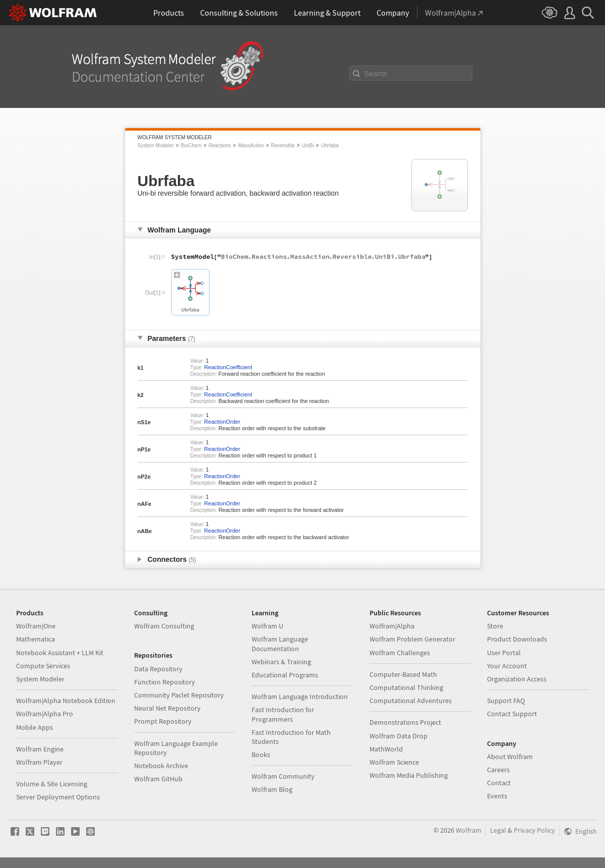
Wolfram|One (36, 626)
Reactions (220, 146)
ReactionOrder (222, 422)
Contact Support (512, 714)
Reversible (283, 146)
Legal (498, 830)
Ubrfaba (330, 146)
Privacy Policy (534, 830)
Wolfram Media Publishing (409, 775)
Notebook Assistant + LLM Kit (60, 653)
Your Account (507, 666)
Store (495, 626)
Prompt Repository (163, 721)
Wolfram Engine (40, 749)
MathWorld (386, 749)
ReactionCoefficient (228, 367)
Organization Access (517, 679)
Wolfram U (267, 626)
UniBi (308, 146)
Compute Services (43, 666)
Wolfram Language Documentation (280, 644)
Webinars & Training (281, 662)
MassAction (251, 146)
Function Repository (165, 682)
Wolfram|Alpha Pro (45, 714)
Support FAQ (506, 701)
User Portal (504, 653)
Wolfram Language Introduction (300, 697)
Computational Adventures (411, 701)
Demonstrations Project (405, 722)
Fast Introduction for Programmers (283, 714)
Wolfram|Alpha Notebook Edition (66, 701)
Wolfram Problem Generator (412, 639)
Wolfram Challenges (400, 653)
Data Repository (158, 669)
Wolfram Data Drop (399, 736)
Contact (499, 783)
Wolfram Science (394, 762)
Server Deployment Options (58, 797)
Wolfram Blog (272, 789)
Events (497, 796)
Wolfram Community (283, 776)
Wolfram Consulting (164, 626)
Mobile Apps (35, 727)
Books (261, 755)
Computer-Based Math (403, 674)
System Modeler (156, 146)
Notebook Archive (161, 766)
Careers (498, 770)
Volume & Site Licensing (52, 784)
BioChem (191, 146)
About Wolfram (510, 757)
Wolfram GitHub (158, 779)
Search (376, 74)
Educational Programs (285, 675)
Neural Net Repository (167, 708)
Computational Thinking (406, 687)
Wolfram (469, 830)
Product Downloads (517, 639)
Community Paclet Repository (179, 695)
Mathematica (36, 639)
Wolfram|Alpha (392, 626)
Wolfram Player (39, 762)
